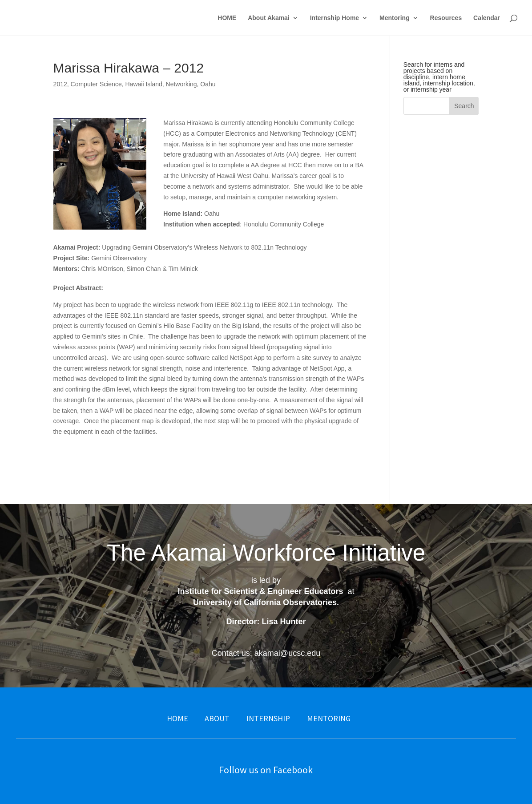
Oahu (208, 84)
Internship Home (335, 18)
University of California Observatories (265, 602)
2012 (60, 84)
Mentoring (395, 18)
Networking (181, 84)
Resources (446, 18)
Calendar (487, 18)
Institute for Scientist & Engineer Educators (260, 591)
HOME (227, 18)
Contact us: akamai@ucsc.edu (266, 653)
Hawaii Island (143, 84)
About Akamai (269, 18)
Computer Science (96, 84)
